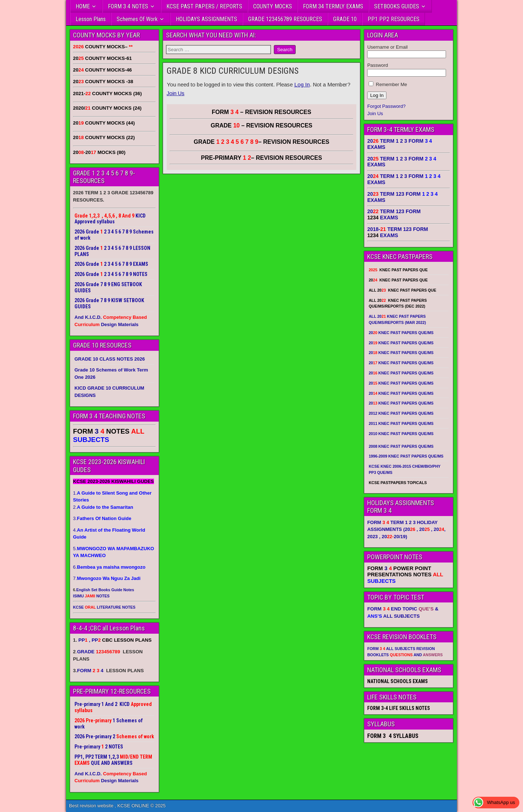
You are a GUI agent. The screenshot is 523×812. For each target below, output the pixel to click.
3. (102, 518)
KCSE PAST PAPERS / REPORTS (204, 6)
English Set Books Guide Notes (105, 590)
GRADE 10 (345, 19)
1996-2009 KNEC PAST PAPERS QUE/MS (406, 456)
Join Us (176, 93)
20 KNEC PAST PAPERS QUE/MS (401, 333)
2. (103, 507)
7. (107, 578)
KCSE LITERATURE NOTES (104, 607)
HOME (83, 6)
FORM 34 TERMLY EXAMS (333, 6)
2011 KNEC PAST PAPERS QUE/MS (401, 423)
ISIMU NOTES (91, 596)
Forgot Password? (386, 106)
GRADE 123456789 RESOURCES (285, 19)
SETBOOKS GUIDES (397, 6)
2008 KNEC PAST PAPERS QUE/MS (401, 446)
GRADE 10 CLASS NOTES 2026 (110, 359)
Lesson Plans (91, 19)
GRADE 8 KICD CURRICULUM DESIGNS (233, 71)
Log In (302, 84)
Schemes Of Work (137, 19)
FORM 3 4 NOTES (128, 6)
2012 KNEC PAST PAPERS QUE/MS (401, 413)
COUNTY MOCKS (273, 6)
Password (378, 65)
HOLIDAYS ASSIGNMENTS (206, 19)
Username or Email (387, 47)
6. (109, 567)
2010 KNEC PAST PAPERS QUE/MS (401, 434)
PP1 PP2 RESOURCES (394, 19)
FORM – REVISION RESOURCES (261, 112)
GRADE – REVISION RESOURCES (261, 142)
